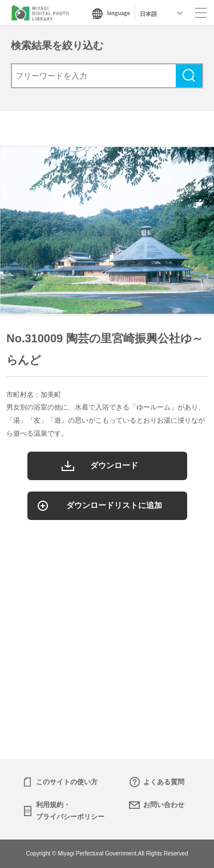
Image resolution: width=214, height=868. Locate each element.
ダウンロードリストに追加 (114, 505)
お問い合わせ (164, 805)
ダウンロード (114, 465)
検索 (189, 76)
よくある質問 (164, 782)
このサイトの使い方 (67, 782)
